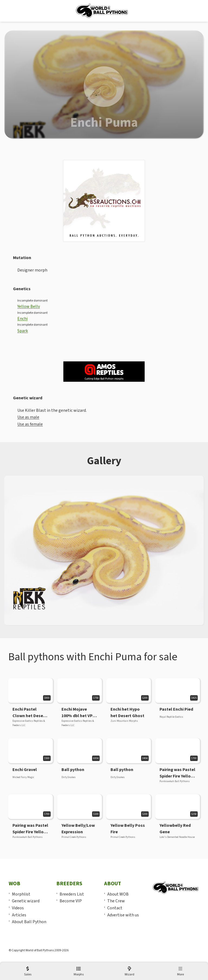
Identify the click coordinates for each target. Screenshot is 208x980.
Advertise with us (123, 915)
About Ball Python (29, 922)
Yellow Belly (29, 306)
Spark (23, 331)
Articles (19, 915)
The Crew (116, 901)
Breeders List (72, 894)
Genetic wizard (26, 901)
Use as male (28, 417)
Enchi (22, 319)
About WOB (118, 894)
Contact (115, 908)
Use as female (30, 424)
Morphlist (21, 894)
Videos (18, 908)
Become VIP (71, 901)
